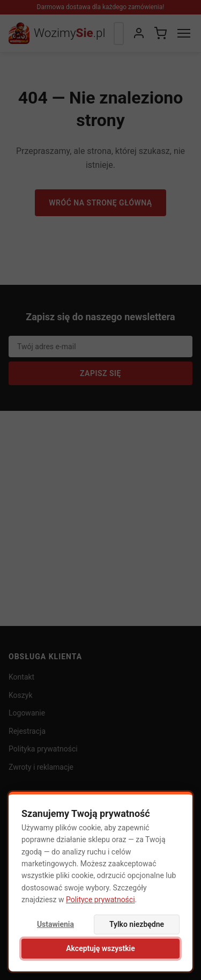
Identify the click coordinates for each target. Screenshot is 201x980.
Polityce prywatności (100, 900)
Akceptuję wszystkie (100, 948)
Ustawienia (55, 924)
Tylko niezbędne (137, 924)
